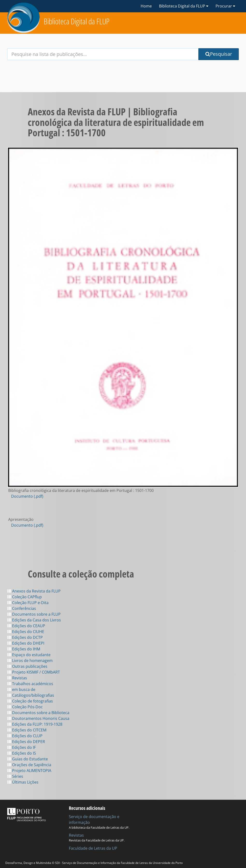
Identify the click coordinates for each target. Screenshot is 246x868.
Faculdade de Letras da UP (93, 848)
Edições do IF (22, 747)
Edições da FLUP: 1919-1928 (35, 724)
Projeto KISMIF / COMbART (34, 672)
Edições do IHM (24, 649)
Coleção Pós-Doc (25, 707)
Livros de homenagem (30, 661)
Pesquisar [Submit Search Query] (219, 54)
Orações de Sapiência (29, 765)
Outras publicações (27, 666)
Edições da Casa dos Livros (34, 620)
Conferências (22, 608)
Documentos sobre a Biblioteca (38, 713)
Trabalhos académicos (30, 684)
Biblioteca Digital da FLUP (77, 21)
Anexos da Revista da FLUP (34, 591)
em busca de (21, 689)
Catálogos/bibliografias (31, 695)
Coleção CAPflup (25, 597)
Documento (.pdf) (27, 496)
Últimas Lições (23, 782)
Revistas (17, 678)
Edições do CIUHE (26, 632)
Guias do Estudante (28, 759)
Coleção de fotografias (30, 701)
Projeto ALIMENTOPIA (29, 771)
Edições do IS (22, 753)
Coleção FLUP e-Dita (28, 603)
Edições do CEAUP (26, 626)
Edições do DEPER (26, 742)
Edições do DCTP (25, 637)
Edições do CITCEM (27, 730)
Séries (15, 776)
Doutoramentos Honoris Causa (38, 718)
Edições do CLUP (25, 736)
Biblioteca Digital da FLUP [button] (184, 6)
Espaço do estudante (29, 655)
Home (146, 6)
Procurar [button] (225, 6)
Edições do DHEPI (26, 643)
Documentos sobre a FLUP (34, 614)
